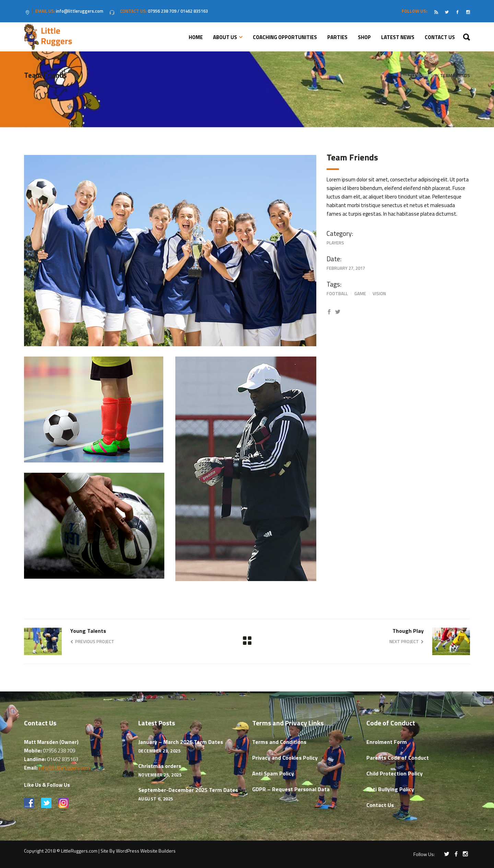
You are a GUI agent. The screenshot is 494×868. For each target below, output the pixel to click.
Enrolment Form (387, 742)
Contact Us (380, 805)
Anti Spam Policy (273, 773)
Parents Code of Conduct (398, 758)
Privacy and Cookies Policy (285, 758)
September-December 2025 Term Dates (188, 790)
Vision (379, 293)
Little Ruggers (419, 76)
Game (360, 293)
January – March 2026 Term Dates (181, 742)
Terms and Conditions (279, 742)
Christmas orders (160, 766)
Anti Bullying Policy (390, 789)
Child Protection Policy (395, 773)
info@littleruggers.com (64, 768)
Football (337, 293)
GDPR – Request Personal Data (291, 789)
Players (335, 243)
